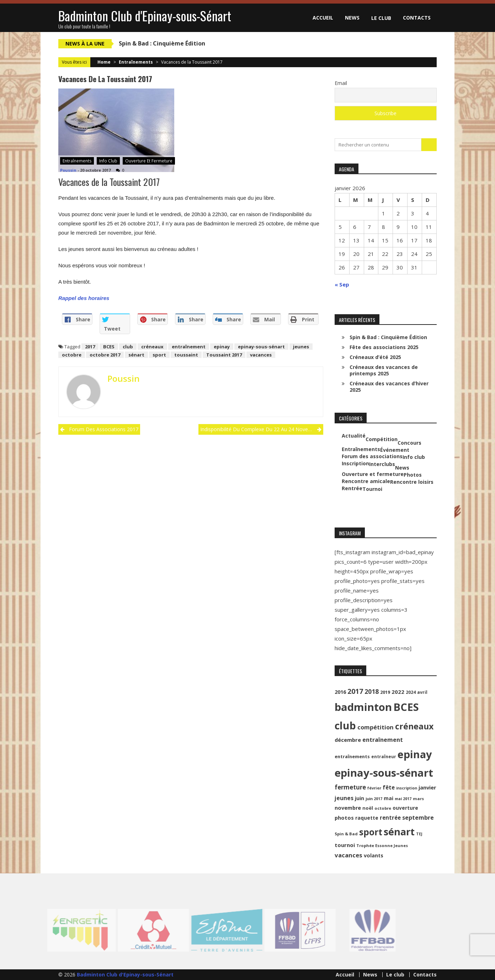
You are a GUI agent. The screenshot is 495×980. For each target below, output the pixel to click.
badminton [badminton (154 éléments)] (363, 707)
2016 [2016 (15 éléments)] (340, 692)
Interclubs (382, 464)
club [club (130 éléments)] (345, 725)
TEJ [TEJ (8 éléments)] (419, 834)
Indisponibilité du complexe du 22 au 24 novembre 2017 (262, 429)
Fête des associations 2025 (384, 347)
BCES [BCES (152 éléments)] (406, 707)
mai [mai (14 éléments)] (388, 798)
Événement (395, 450)
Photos (413, 475)
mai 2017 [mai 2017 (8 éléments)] (403, 799)
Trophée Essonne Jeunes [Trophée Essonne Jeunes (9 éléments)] (382, 845)
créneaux (152, 347)
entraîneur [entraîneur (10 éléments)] (384, 757)
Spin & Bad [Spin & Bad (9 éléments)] (346, 834)
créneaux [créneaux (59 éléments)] (414, 726)
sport (159, 355)
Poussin (68, 170)
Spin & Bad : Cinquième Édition (162, 43)
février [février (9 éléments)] (374, 788)
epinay (222, 347)
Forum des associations (372, 456)
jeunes (301, 347)
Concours (409, 443)
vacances (261, 355)
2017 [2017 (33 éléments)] (355, 691)
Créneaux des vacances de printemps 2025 (384, 370)
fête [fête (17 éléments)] (389, 787)
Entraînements (136, 62)
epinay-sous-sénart (261, 347)
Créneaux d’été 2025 (375, 357)
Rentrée (352, 488)
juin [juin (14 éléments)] (360, 798)
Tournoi (372, 489)
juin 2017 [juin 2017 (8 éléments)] (374, 799)
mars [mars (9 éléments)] (418, 799)
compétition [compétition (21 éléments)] (376, 727)
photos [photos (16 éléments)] (344, 818)
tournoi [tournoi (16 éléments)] (345, 845)
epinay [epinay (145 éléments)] (415, 754)
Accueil (323, 18)
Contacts (417, 18)
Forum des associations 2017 (104, 429)
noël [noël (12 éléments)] (368, 808)
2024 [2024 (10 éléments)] (411, 692)
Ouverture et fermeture (149, 161)
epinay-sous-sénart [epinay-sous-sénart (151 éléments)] (384, 773)
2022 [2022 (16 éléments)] (398, 692)
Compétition (382, 439)
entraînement (189, 347)
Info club (108, 161)
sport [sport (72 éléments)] (371, 832)
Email (341, 83)
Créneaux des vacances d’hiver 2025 (389, 387)
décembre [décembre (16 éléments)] (348, 740)
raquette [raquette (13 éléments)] (367, 818)
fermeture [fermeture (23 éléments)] (350, 787)
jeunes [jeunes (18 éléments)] (344, 798)
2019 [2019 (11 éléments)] (385, 692)
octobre (72, 355)
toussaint (186, 355)
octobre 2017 (105, 355)
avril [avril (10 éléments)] (422, 692)
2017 (90, 347)
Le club (381, 18)
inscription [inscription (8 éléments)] (407, 788)
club (128, 347)
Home (104, 62)
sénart (136, 355)
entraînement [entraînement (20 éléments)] (383, 740)
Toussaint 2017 (224, 355)
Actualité (354, 436)
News (352, 18)
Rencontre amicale (366, 481)
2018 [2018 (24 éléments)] (372, 691)
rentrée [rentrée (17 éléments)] (390, 818)
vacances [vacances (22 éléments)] (348, 855)
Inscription (355, 464)
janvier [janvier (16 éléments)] (427, 787)
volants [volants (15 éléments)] (374, 855)
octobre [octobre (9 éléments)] (383, 808)
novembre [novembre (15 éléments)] (348, 808)
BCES (109, 347)
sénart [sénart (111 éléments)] (399, 832)
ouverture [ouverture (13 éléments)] (405, 808)
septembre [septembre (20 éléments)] (418, 818)
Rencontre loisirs (412, 482)
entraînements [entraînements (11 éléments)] (352, 757)
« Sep (342, 284)
